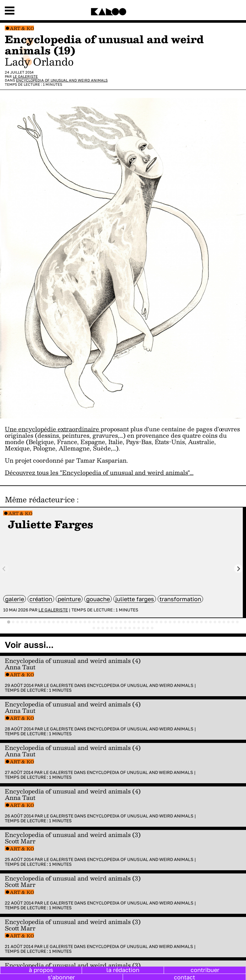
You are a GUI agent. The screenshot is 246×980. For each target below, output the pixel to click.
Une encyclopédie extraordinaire (53, 429)
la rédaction (123, 970)
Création (41, 599)
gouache (98, 599)
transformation (180, 599)
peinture (69, 599)
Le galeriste (25, 76)
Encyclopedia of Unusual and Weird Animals (62, 80)
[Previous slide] (4, 569)
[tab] (9, 622)
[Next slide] (238, 569)
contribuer (205, 970)
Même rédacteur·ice (40, 499)
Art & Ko (22, 28)
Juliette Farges (135, 599)
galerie (15, 599)
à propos (41, 970)
